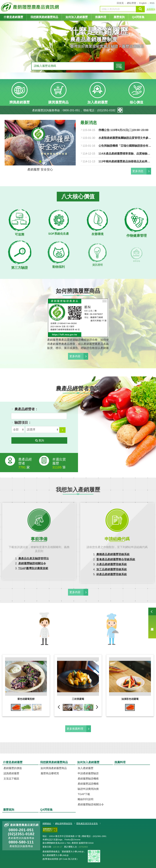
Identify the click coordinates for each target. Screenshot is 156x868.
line (120, 110)
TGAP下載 (84, 794)
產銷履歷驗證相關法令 (32, 563)
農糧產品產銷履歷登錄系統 (113, 554)
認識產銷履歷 (11, 773)
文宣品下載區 (11, 779)
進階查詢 (151, 9)
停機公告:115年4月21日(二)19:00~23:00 (123, 130)
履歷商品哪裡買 (50, 773)
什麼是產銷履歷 (13, 17)
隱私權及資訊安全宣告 (87, 824)
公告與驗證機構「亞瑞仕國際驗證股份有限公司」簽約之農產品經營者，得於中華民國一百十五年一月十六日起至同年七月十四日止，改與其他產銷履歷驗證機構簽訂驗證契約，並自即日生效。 (125, 146)
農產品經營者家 (25, 463)
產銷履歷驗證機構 (88, 779)
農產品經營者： (26, 409)
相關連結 (47, 824)
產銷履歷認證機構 (88, 784)
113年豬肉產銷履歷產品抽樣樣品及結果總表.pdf (125, 161)
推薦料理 (101, 17)
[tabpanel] (78, 54)
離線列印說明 (86, 799)
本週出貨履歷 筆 (59, 463)
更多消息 (138, 171)
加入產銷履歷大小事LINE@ (56, 855)
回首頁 (120, 3)
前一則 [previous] (59, 707)
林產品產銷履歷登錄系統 (112, 574)
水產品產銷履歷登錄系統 (112, 564)
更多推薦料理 (75, 729)
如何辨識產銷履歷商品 (54, 768)
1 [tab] (40, 162)
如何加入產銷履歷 (77, 17)
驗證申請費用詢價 (88, 789)
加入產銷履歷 (86, 768)
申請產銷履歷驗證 (88, 773)
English (143, 3)
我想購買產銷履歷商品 (44, 17)
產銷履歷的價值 (13, 768)
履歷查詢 (152, 623)
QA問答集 (138, 17)
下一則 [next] (97, 707)
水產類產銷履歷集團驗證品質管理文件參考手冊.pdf (125, 138)
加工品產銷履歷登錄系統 (112, 569)
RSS (152, 3)
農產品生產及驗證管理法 (34, 559)
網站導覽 (132, 3)
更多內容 (75, 356)
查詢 (140, 9)
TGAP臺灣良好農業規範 (33, 568)
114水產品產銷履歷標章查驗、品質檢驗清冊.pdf (125, 154)
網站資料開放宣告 (64, 824)
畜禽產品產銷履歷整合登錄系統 (116, 559)
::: (1, 3)
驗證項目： (23, 423)
